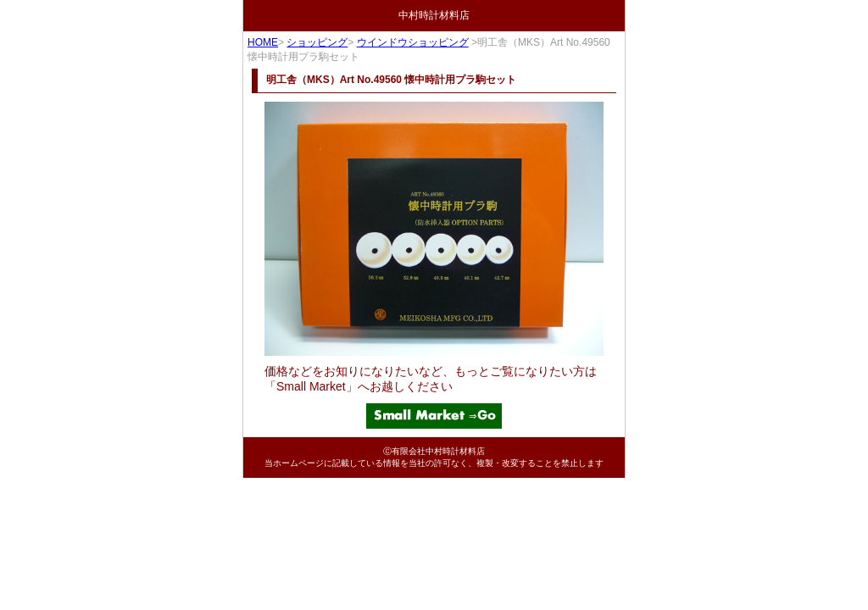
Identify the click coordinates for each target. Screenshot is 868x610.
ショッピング (317, 42)
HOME (263, 42)
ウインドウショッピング (413, 42)
